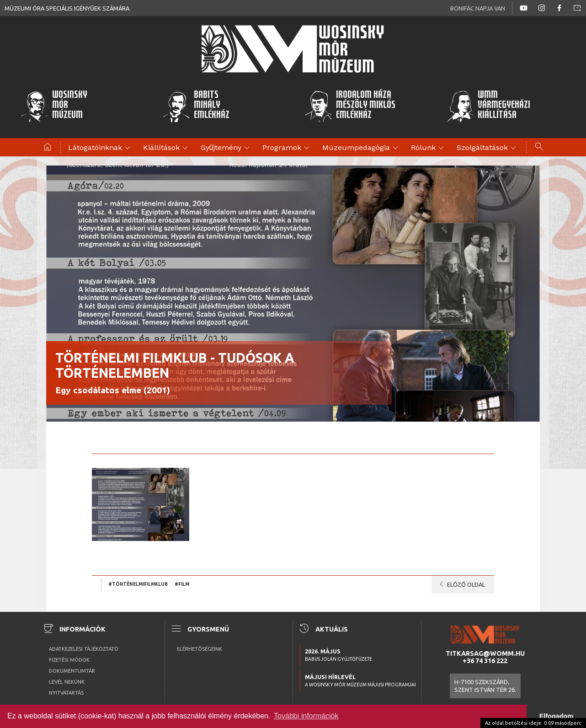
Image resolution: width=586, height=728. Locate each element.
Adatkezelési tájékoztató (84, 649)
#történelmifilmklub (138, 584)
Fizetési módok (69, 660)
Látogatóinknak (101, 148)
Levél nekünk (67, 682)
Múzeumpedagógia (362, 148)
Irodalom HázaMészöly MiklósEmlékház (350, 106)
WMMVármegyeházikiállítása (489, 106)
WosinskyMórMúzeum (54, 106)
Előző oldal (461, 584)
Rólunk (429, 148)
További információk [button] (306, 716)
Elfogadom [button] (556, 716)
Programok (287, 148)
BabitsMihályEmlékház (196, 106)
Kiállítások (167, 148)
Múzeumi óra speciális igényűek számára (67, 8)
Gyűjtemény (227, 148)
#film (182, 584)
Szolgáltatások (488, 148)
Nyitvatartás (66, 693)
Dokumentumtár (72, 671)
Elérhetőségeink (200, 649)
